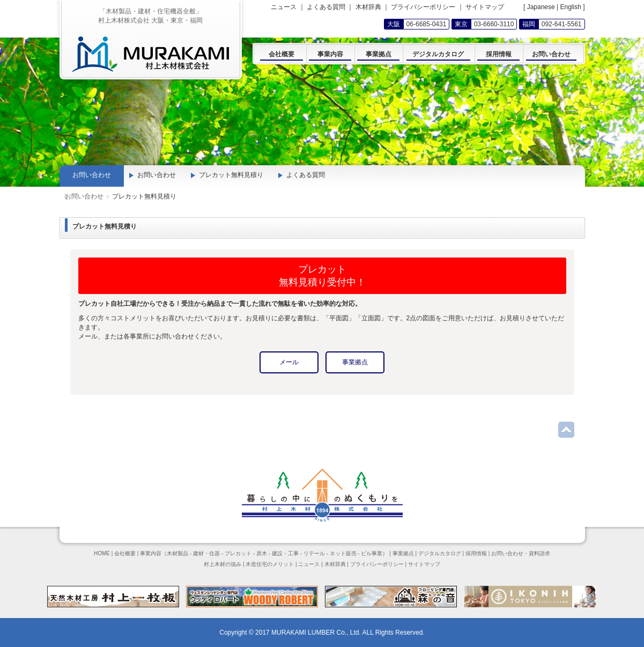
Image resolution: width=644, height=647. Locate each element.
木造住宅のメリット (270, 564)
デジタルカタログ (440, 553)
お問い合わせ (110, 196)
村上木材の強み (223, 564)
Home (73, 196)
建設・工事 (285, 553)
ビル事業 (372, 553)
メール (289, 362)
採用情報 (476, 553)
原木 (262, 553)
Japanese (541, 7)
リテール (314, 553)
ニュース (284, 7)
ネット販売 (343, 553)
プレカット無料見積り (231, 175)
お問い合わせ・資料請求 (521, 553)
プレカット (238, 553)
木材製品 (177, 553)
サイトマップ (485, 7)
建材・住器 (206, 553)
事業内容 (151, 553)
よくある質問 (326, 7)
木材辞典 (368, 7)
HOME (102, 553)
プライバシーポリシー (423, 7)
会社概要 (125, 553)
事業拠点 (355, 362)
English (570, 7)
